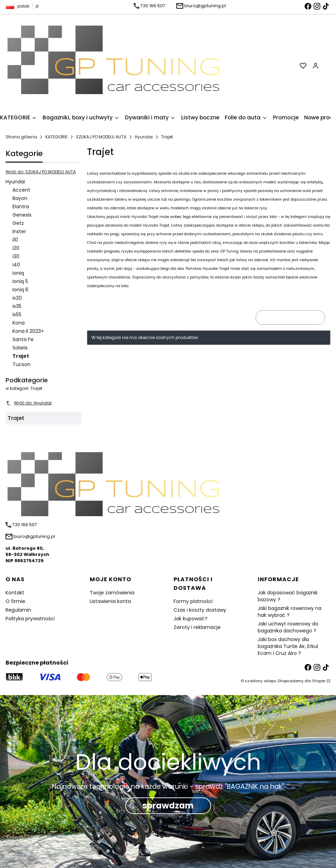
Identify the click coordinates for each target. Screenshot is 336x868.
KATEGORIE (56, 137)
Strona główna (21, 137)
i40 (16, 265)
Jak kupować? (191, 619)
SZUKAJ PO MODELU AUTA (101, 137)
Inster (19, 231)
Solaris (20, 348)
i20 (16, 248)
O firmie (15, 601)
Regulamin (18, 610)
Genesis (22, 215)
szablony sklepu (261, 681)
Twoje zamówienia (112, 593)
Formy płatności (193, 601)
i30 (16, 256)
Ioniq (18, 273)
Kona (19, 323)
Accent (21, 190)
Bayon (20, 198)
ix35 (17, 306)
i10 (15, 240)
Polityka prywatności (30, 619)
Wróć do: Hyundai (29, 403)
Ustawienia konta (110, 601)
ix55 (17, 314)
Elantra (21, 207)
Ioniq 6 (20, 290)
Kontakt (15, 593)
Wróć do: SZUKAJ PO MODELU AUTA (41, 172)
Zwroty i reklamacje (197, 627)
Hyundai (144, 137)
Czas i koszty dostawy (200, 610)
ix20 (17, 298)
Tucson (21, 364)
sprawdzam (168, 806)
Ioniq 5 (20, 281)
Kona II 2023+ (28, 331)
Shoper (319, 681)
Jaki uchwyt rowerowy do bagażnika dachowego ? (288, 627)
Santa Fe (23, 339)
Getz (18, 223)
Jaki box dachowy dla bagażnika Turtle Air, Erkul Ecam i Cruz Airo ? (288, 646)
